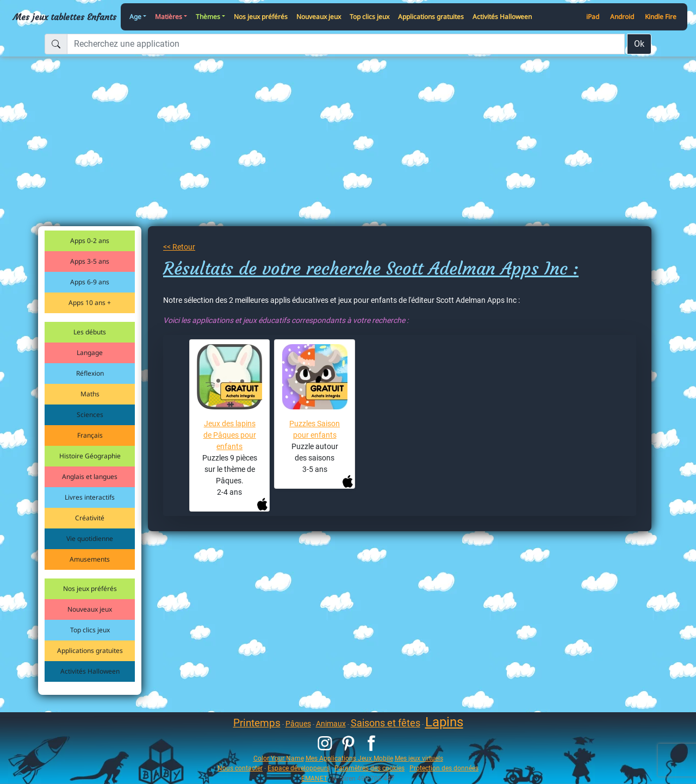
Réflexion (90, 373)
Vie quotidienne (90, 539)
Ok (639, 44)
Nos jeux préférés (261, 17)
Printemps (257, 723)
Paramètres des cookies (369, 768)
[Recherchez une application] (346, 44)
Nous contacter (240, 768)
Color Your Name (279, 758)
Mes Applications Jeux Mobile (349, 758)
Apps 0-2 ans (90, 241)
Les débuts (90, 332)
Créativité (90, 518)
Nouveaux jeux (319, 17)
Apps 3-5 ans (90, 261)
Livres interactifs (90, 497)
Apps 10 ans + (90, 303)
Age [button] (135, 17)
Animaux (331, 724)
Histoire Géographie (90, 456)
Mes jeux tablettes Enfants (65, 17)
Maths (90, 394)
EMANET (314, 778)
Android (622, 17)
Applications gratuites (431, 17)
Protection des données (444, 768)
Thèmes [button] (208, 17)
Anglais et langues (90, 477)
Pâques (298, 724)
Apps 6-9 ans (90, 282)
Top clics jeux (369, 17)
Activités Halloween (502, 17)
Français (90, 435)
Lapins (444, 722)
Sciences (90, 415)
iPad (593, 17)
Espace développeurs (299, 768)
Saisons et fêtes (386, 723)
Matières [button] (169, 17)
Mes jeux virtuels (419, 758)
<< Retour (179, 247)
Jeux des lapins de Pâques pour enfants (230, 435)
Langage (90, 353)
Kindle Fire (661, 17)
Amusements (90, 559)
